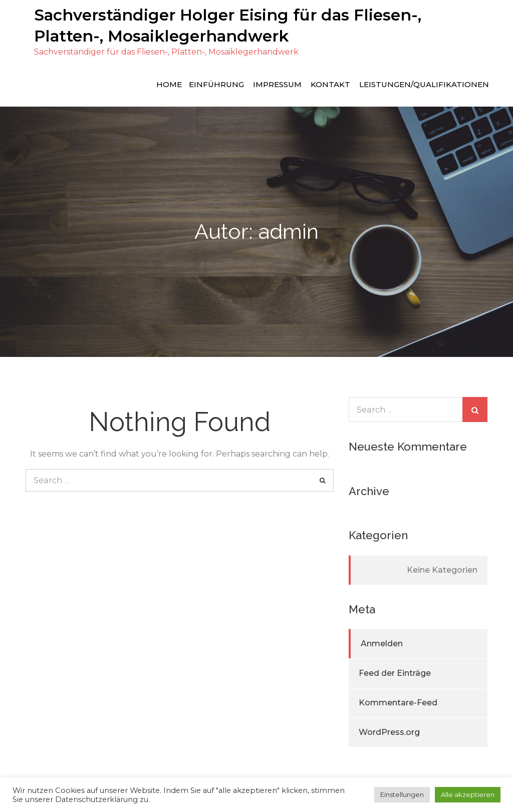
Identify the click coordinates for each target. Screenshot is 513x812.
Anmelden (382, 643)
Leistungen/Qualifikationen (424, 83)
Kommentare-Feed (398, 702)
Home (169, 83)
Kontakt (330, 83)
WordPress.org (389, 732)
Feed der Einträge (395, 673)
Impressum (277, 83)
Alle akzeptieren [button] (468, 794)
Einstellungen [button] (402, 794)
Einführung (216, 83)
